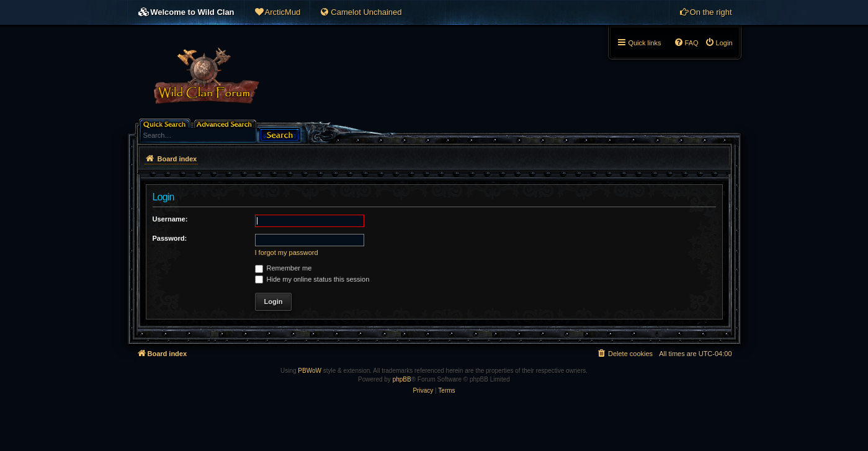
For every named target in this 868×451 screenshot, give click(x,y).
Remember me (284, 268)
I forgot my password (287, 252)
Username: (170, 219)
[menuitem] (277, 12)
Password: (170, 238)
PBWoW (310, 371)
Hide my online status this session (312, 279)
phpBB (402, 379)
